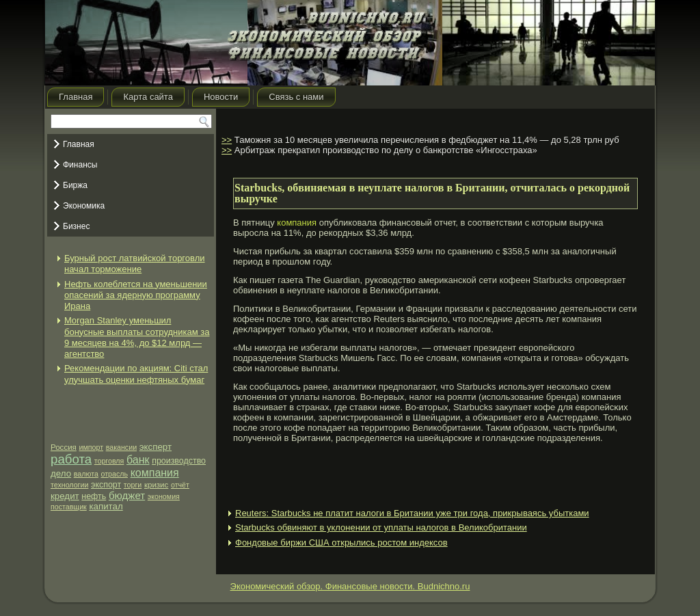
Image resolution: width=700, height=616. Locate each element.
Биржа (75, 185)
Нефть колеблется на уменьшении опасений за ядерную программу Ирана (136, 295)
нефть (94, 496)
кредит (65, 496)
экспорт (106, 485)
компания (155, 473)
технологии (69, 485)
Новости (221, 97)
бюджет (127, 495)
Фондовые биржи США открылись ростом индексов (341, 543)
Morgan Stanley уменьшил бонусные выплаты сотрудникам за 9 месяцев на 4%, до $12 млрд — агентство (137, 337)
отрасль (114, 474)
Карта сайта (148, 97)
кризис (156, 485)
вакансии (121, 447)
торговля (109, 461)
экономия (164, 496)
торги (133, 485)
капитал (106, 506)
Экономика (84, 206)
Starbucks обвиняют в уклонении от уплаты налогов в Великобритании (381, 527)
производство (179, 461)
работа (71, 459)
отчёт (180, 485)
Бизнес (76, 226)
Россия (64, 447)
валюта (86, 474)
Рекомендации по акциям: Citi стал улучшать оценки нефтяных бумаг (136, 374)
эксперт (156, 447)
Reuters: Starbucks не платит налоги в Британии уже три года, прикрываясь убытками (412, 513)
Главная (76, 97)
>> (227, 140)
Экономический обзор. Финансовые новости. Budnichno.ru (350, 586)
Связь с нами (296, 97)
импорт (92, 447)
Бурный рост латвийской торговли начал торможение (135, 264)
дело (61, 473)
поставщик (69, 507)
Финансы (80, 165)
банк (138, 460)
